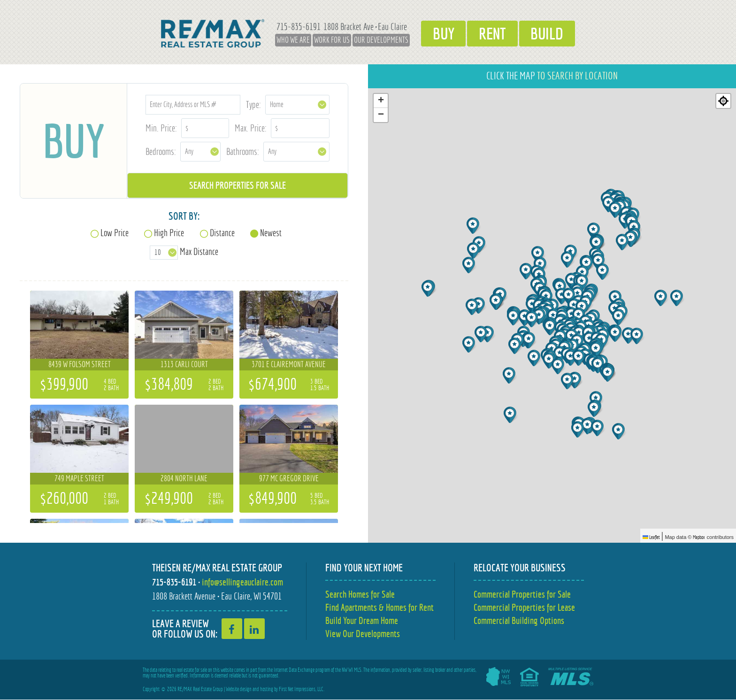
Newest (271, 233)
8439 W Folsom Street (80, 364)
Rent (493, 33)
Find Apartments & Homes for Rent (379, 607)
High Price (169, 233)
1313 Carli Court (184, 364)
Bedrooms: (161, 151)
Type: (253, 104)
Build (549, 33)
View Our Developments (363, 634)
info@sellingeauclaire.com (242, 582)
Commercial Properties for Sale (522, 594)
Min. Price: (161, 128)
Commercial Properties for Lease (524, 607)
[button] (473, 307)
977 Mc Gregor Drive (289, 478)
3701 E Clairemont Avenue (289, 364)
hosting (267, 690)
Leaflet (651, 537)
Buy (441, 33)
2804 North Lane (184, 478)
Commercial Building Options (519, 620)
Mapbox (699, 537)
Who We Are (290, 40)
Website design (239, 690)
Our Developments (378, 40)
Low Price (115, 233)
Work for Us (329, 40)
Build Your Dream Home (362, 620)
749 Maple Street (79, 478)
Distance (222, 233)
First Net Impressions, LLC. (302, 690)
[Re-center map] (723, 101)
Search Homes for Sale (360, 594)
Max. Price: (251, 128)
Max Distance (199, 251)
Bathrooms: (243, 151)
